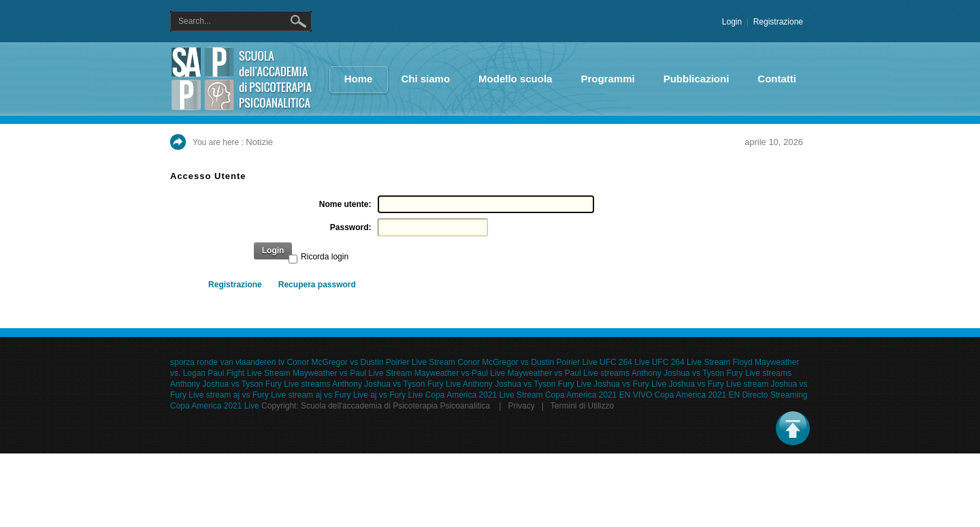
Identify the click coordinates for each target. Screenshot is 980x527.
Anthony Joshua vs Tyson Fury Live (396, 384)
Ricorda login (325, 257)
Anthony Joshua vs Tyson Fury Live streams (712, 373)
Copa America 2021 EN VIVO (599, 395)
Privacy (521, 406)
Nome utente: (345, 204)
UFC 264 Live (624, 362)
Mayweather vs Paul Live (460, 373)
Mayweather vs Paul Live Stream (352, 373)
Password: (351, 227)
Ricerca (301, 21)
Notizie (259, 142)
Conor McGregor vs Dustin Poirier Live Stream (371, 362)
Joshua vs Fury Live (630, 384)
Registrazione (778, 22)
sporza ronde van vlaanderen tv (227, 362)
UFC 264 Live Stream (691, 362)
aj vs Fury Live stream (273, 395)
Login (732, 22)
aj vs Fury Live (341, 395)
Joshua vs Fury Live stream (718, 384)
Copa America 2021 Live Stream (484, 395)
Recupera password (317, 285)
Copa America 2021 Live (215, 406)
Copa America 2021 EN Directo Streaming (731, 395)
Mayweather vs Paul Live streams (569, 373)
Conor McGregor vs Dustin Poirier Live (527, 362)
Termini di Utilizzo (582, 406)
